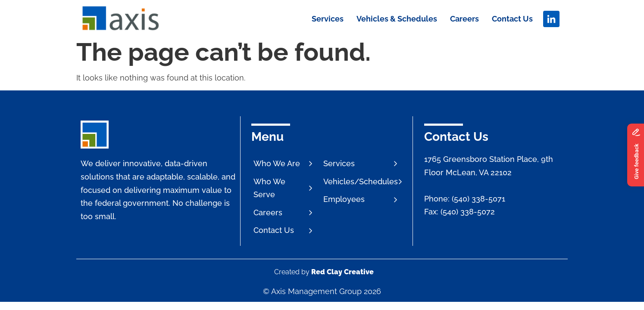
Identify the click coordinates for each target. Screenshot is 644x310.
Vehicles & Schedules (397, 19)
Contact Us (512, 19)
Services (328, 19)
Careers (464, 19)
